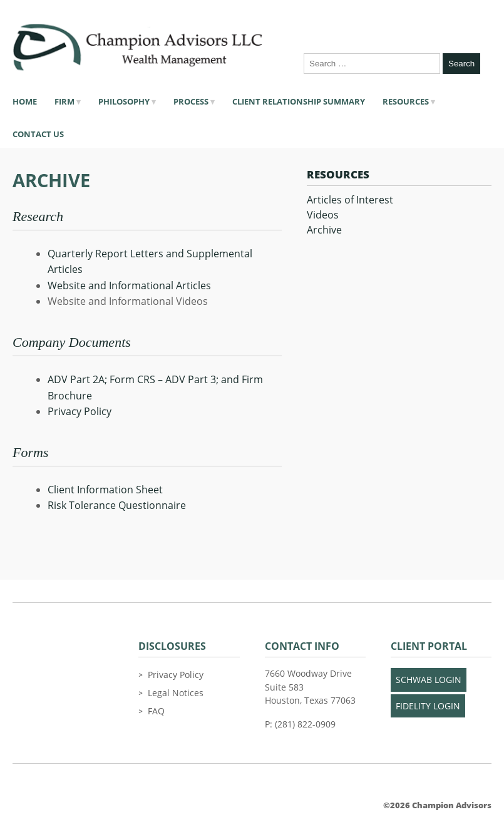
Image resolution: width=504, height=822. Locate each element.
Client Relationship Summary (299, 101)
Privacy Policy (80, 411)
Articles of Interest (350, 200)
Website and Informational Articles (129, 285)
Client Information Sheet (105, 490)
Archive (324, 230)
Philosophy (124, 101)
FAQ (156, 711)
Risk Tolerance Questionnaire (117, 505)
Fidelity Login (428, 706)
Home (25, 101)
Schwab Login (429, 680)
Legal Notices (176, 693)
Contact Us (38, 134)
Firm (64, 101)
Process (191, 101)
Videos (323, 215)
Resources (406, 101)
